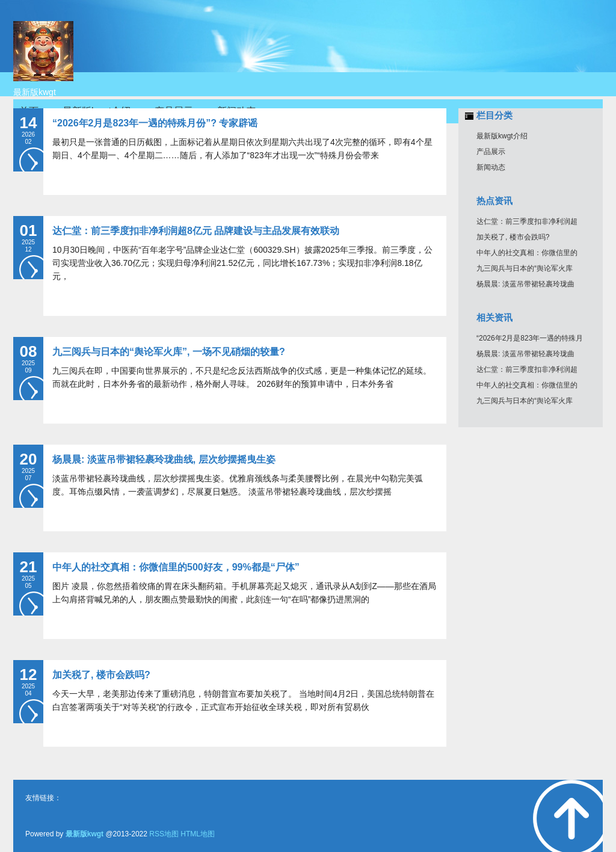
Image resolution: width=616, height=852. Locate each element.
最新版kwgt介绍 (502, 136)
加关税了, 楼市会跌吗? (101, 675)
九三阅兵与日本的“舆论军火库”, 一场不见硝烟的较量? (169, 352)
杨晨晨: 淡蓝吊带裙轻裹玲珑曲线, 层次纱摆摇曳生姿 (164, 459)
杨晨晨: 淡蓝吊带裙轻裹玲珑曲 (525, 284)
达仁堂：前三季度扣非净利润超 (527, 221)
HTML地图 (198, 834)
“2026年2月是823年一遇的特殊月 (530, 338)
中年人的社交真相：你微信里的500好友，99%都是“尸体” (176, 567)
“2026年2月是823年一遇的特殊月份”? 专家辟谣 (155, 123)
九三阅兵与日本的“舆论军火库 (525, 268)
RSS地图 (164, 834)
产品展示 (491, 152)
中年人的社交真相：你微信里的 (527, 253)
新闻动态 (491, 167)
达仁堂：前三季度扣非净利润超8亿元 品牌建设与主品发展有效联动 (196, 231)
